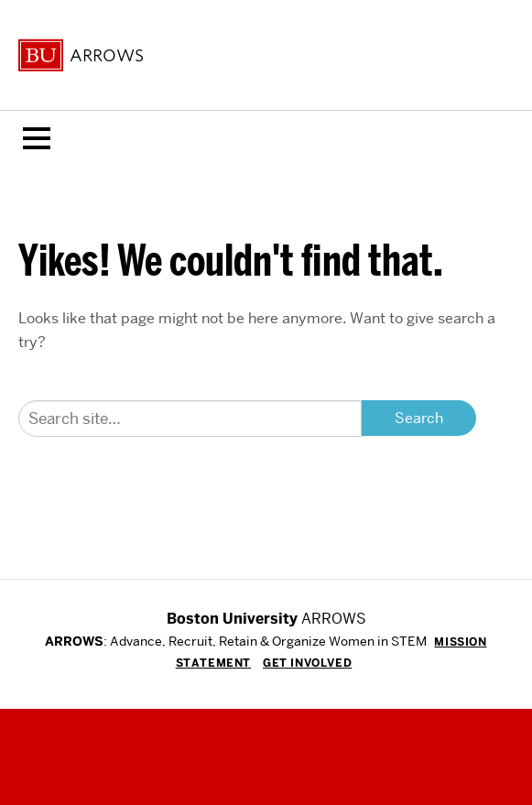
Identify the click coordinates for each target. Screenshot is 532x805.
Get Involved (307, 663)
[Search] (190, 419)
